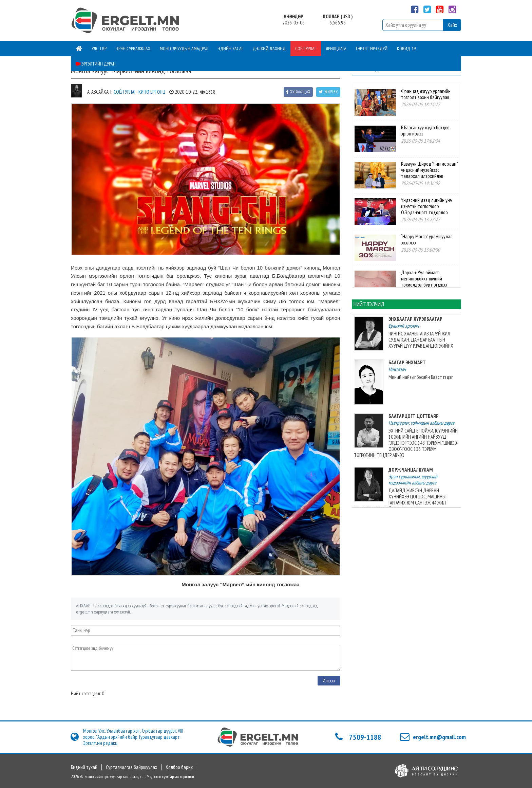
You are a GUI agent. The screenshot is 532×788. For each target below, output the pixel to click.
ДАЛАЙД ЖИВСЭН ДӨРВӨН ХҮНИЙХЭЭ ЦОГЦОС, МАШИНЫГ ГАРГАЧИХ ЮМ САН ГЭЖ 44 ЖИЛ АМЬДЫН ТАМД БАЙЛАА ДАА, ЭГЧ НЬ (401, 500)
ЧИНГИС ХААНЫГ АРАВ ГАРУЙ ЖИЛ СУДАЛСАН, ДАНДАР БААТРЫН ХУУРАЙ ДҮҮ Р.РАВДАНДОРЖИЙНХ (421, 340)
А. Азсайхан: (100, 92)
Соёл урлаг (306, 49)
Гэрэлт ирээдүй (372, 49)
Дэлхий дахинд (269, 49)
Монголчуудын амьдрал (184, 49)
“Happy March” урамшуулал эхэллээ (427, 240)
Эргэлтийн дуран (96, 64)
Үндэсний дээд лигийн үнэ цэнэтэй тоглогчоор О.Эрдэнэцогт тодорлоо (426, 206)
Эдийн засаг (231, 49)
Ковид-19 (406, 49)
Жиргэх (328, 92)
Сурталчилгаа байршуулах (131, 767)
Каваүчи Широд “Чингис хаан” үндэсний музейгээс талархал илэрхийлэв (429, 170)
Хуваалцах (298, 92)
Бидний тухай (84, 767)
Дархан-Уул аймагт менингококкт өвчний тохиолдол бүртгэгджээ (424, 279)
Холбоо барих (179, 767)
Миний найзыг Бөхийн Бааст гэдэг (421, 377)
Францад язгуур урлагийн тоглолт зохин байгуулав (426, 94)
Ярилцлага (336, 49)
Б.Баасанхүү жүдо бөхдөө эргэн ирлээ (425, 131)
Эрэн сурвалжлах (133, 49)
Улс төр (99, 49)
